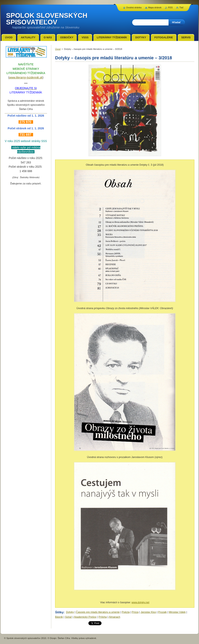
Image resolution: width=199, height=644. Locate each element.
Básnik (59, 617)
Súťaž (68, 617)
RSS (170, 7)
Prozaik (162, 612)
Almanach (115, 617)
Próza (135, 612)
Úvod (58, 49)
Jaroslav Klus (148, 612)
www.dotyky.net (140, 602)
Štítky (59, 612)
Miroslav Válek (177, 612)
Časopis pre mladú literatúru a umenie (98, 612)
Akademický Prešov (85, 617)
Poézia (126, 612)
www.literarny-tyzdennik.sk (26, 77)
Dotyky (70, 612)
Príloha (103, 617)
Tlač (181, 7)
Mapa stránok (155, 7)
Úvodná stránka (134, 7)
